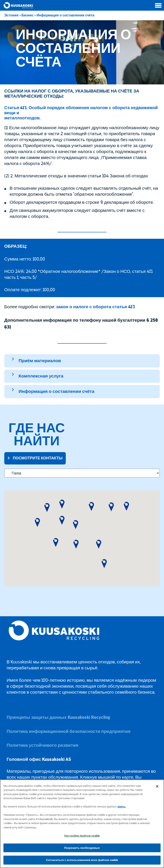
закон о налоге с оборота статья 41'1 (95, 307)
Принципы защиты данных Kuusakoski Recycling (58, 717)
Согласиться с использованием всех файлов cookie (82, 860)
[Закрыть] (157, 786)
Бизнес (28, 15)
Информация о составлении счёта (65, 15)
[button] (37, 522)
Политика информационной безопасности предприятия (69, 731)
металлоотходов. (22, 118)
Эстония (11, 15)
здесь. (122, 807)
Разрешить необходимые (82, 848)
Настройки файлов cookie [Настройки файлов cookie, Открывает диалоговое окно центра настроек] (82, 836)
